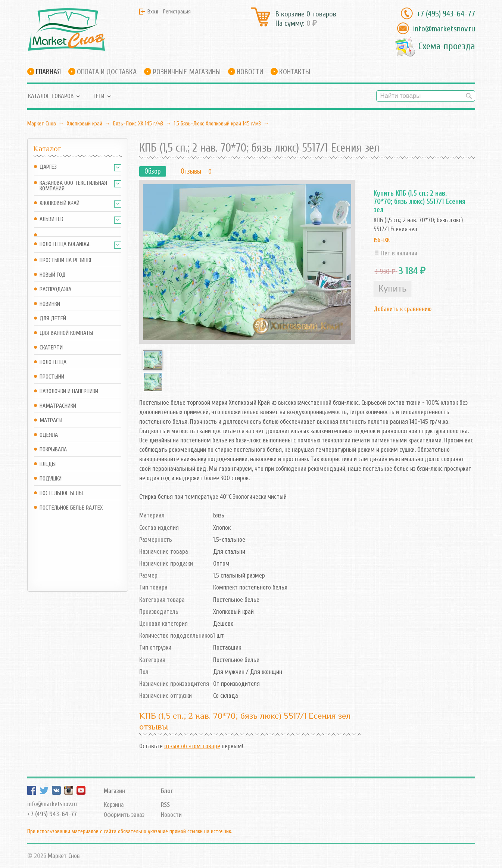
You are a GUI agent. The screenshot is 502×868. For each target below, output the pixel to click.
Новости (250, 72)
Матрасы (51, 421)
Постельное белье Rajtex (71, 508)
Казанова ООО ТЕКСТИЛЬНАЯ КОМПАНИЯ (73, 186)
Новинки (50, 304)
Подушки (51, 479)
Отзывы (191, 171)
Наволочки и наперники (69, 391)
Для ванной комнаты (66, 333)
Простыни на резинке (66, 260)
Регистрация (177, 12)
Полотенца (53, 362)
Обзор (153, 171)
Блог (167, 791)
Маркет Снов (42, 124)
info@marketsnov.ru (444, 29)
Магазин (114, 791)
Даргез (48, 167)
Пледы (48, 464)
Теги (99, 96)
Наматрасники (58, 406)
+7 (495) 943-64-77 (446, 14)
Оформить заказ (124, 815)
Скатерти (51, 348)
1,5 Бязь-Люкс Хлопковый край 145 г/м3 (217, 124)
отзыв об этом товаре (192, 746)
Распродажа (55, 290)
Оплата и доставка (107, 72)
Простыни (52, 377)
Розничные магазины (187, 72)
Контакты (295, 72)
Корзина (114, 805)
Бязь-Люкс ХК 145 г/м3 (138, 124)
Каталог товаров (51, 96)
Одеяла (49, 435)
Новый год (53, 275)
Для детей (53, 319)
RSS (165, 805)
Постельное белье (62, 493)
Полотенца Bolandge (65, 244)
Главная (48, 72)
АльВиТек (51, 219)
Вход (153, 12)
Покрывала (53, 450)
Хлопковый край (85, 124)
